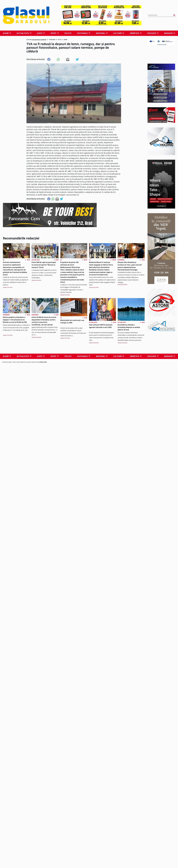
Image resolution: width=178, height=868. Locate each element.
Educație (153, 33)
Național (102, 33)
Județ (41, 33)
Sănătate (136, 33)
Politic (68, 33)
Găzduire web (35, 362)
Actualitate (24, 33)
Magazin (170, 33)
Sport (55, 33)
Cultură (119, 33)
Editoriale (84, 33)
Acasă (7, 33)
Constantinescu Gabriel (39, 40)
